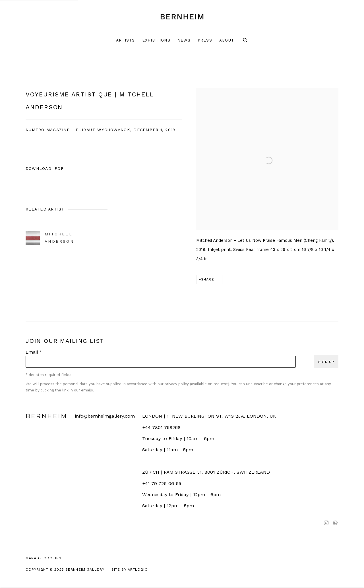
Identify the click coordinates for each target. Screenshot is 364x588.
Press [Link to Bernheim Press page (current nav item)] (205, 40)
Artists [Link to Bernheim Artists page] (126, 40)
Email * (34, 352)
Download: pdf (45, 168)
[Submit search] (245, 40)
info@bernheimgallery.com (105, 416)
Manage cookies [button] (44, 558)
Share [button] (208, 279)
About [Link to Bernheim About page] (227, 40)
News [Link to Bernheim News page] (184, 40)
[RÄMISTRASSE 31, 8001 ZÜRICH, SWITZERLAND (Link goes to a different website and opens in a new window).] (217, 472)
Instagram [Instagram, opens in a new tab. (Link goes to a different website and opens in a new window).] (326, 523)
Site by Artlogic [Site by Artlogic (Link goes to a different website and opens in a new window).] (130, 569)
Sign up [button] (326, 362)
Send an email (335, 523)
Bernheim (182, 17)
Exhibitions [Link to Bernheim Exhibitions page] (156, 40)
